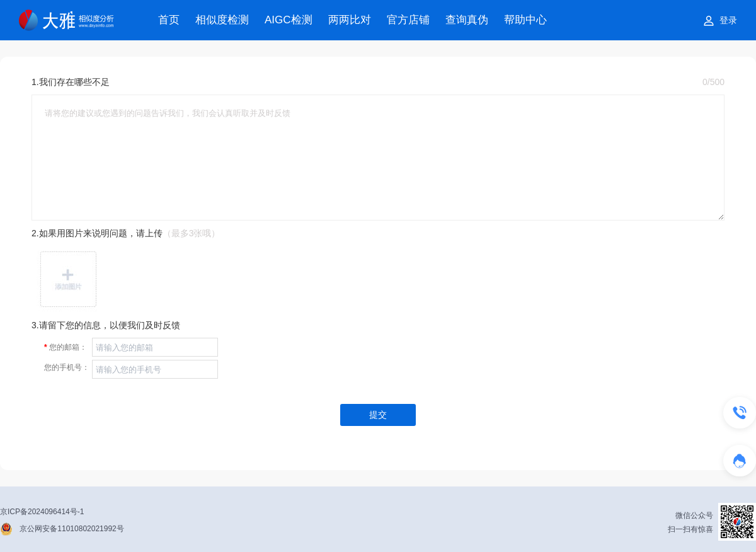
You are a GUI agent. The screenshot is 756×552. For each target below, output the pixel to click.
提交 (378, 415)
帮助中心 (525, 20)
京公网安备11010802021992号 (72, 529)
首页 (169, 20)
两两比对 (350, 20)
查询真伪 (467, 20)
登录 (728, 20)
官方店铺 (408, 20)
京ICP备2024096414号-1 (42, 512)
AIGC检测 (289, 20)
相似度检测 (222, 20)
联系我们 (756, 418)
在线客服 (756, 466)
